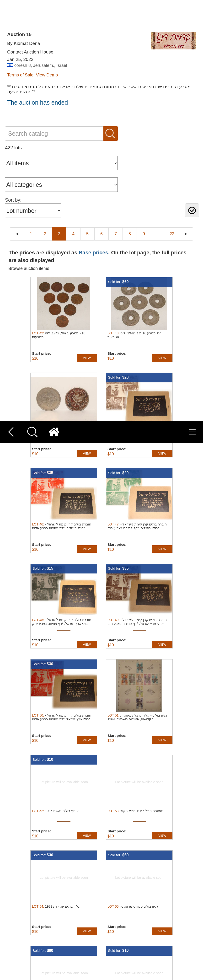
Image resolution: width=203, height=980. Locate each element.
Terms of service (122, 864)
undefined (107, 911)
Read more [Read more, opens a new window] (107, 947)
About (113, 889)
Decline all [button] (160, 955)
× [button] (198, 924)
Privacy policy (120, 872)
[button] (69, 974)
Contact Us (118, 855)
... (158, 825)
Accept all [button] (160, 943)
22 (172, 825)
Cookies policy (121, 881)
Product (115, 897)
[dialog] (101, 949)
